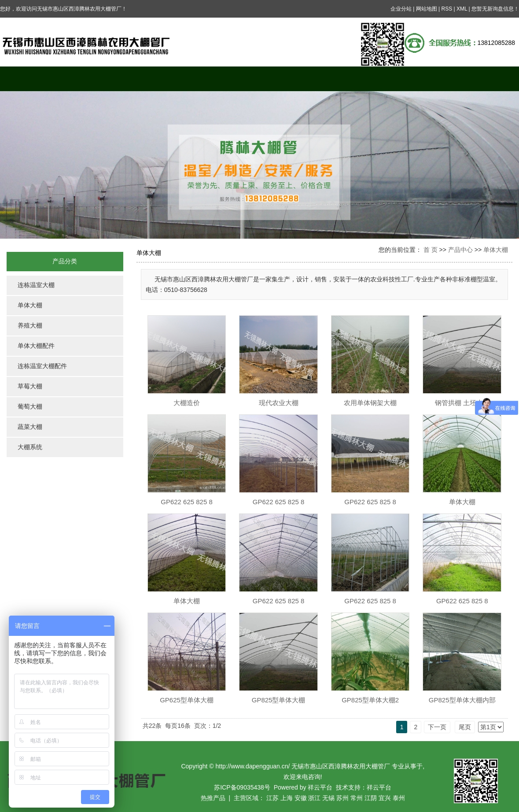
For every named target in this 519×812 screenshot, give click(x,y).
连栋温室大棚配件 (42, 366)
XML (462, 9)
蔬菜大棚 (30, 427)
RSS (447, 9)
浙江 (314, 798)
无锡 (328, 798)
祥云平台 (320, 787)
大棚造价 (187, 403)
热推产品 (213, 798)
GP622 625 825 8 (187, 502)
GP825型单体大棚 (279, 700)
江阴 (371, 798)
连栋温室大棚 (36, 285)
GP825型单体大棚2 (370, 700)
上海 (287, 798)
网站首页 (33, 79)
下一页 (437, 727)
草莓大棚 (30, 386)
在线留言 (357, 79)
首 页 (431, 250)
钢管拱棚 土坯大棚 (462, 403)
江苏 (272, 798)
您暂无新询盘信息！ (495, 9)
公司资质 (422, 79)
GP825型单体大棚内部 (462, 700)
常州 (357, 798)
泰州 (399, 798)
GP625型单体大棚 (187, 700)
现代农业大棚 (279, 403)
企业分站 (401, 9)
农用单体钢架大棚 (370, 403)
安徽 (301, 798)
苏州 (342, 798)
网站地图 (427, 9)
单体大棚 (30, 305)
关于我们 (97, 79)
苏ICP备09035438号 (242, 787)
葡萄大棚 (30, 407)
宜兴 (385, 798)
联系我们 (486, 79)
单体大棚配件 (36, 346)
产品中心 (162, 79)
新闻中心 (292, 79)
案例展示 (227, 79)
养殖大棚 (30, 326)
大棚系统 (30, 447)
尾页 (465, 727)
